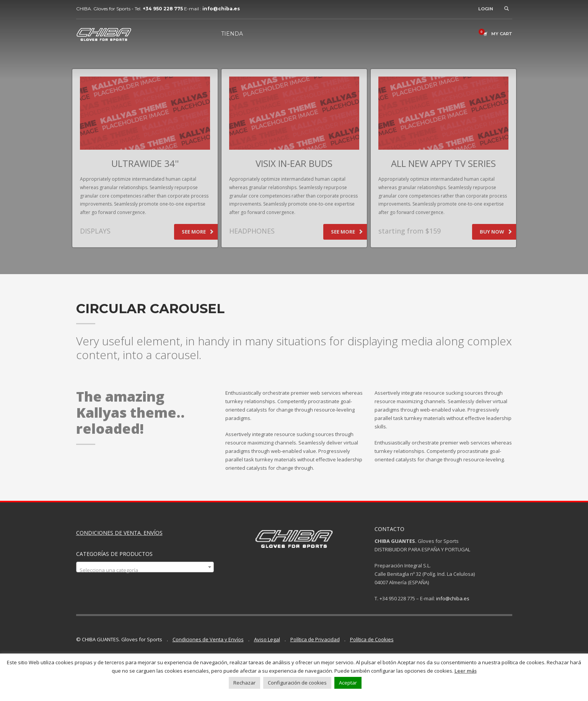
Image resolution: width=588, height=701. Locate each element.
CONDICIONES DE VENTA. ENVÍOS (119, 533)
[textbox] (145, 570)
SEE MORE (198, 232)
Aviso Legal (267, 639)
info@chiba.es (453, 598)
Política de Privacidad (315, 639)
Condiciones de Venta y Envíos (208, 639)
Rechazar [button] (244, 683)
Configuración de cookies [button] (297, 683)
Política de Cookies (372, 639)
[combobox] (145, 567)
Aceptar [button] (348, 683)
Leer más (466, 671)
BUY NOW (496, 232)
